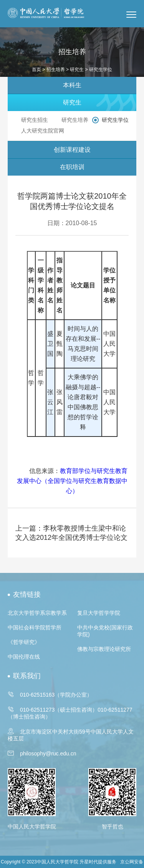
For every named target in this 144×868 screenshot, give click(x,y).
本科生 (72, 85)
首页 (36, 70)
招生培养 (56, 70)
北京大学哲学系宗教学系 (37, 613)
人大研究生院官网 (43, 131)
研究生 (77, 70)
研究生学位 (115, 120)
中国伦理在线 (24, 657)
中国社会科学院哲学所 (35, 627)
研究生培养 (75, 120)
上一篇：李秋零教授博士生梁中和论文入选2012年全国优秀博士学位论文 (71, 533)
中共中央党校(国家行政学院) (105, 631)
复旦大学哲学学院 (99, 613)
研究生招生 (35, 120)
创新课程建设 (72, 150)
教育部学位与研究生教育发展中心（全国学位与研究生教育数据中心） (72, 481)
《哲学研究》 (24, 642)
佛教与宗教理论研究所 (104, 649)
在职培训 (72, 167)
